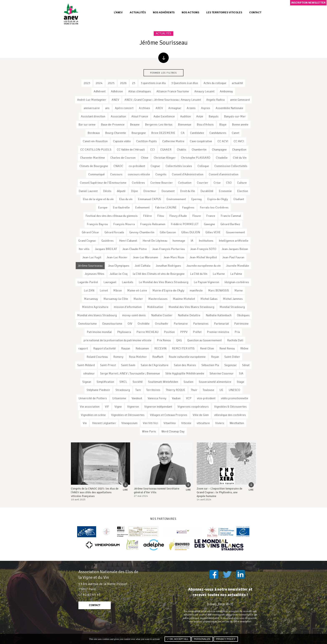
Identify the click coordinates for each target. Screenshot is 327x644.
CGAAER (166, 149)
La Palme (236, 274)
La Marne (219, 274)
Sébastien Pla (210, 365)
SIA (241, 373)
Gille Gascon (168, 232)
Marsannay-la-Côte (116, 299)
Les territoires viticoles (224, 12)
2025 (111, 83)
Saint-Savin (128, 365)
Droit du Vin (187, 191)
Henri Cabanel (128, 241)
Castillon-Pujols (147, 141)
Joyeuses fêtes (94, 274)
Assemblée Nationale (229, 108)
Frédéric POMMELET (185, 224)
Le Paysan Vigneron (206, 282)
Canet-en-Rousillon (95, 141)
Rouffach (158, 357)
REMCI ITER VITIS (183, 348)
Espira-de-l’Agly (218, 199)
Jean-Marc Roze (174, 257)
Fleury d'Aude (178, 216)
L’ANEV (118, 12)
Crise (217, 183)
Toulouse (208, 390)
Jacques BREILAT (106, 249)
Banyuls (214, 116)
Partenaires (201, 324)
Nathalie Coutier (162, 315)
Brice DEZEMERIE (163, 133)
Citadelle (222, 158)
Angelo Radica (215, 100)
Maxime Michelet (184, 299)
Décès (107, 191)
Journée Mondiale (238, 266)
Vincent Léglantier (104, 423)
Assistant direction (93, 116)
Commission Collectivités (231, 166)
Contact (255, 12)
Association (118, 116)
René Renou (227, 348)
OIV (130, 324)
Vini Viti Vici (150, 423)
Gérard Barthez (230, 224)
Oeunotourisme (112, 324)
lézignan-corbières (237, 282)
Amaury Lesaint (204, 91)
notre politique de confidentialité (201, 618)
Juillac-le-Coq (119, 274)
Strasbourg (123, 390)
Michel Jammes (233, 299)
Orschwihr (162, 324)
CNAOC (118, 166)
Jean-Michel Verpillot (203, 257)
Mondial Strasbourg (232, 307)
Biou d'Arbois (205, 124)
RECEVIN (160, 348)
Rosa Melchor (138, 357)
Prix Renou (164, 340)
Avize (200, 116)
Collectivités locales (179, 166)
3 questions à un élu (153, 83)
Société (138, 382)
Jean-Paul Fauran (233, 257)
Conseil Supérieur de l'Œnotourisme (103, 183)
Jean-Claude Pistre (135, 249)
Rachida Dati (235, 340)
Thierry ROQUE (176, 390)
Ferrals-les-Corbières (214, 207)
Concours (116, 174)
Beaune (135, 124)
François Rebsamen (153, 224)
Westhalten (237, 423)
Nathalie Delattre (189, 315)
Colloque (203, 166)
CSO (229, 183)
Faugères (188, 207)
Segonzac (231, 365)
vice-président (206, 398)
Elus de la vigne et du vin (98, 199)
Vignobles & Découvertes (230, 407)
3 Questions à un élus (185, 83)
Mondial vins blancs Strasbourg (97, 315)
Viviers (220, 423)
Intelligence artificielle (234, 241)
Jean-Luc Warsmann (145, 257)
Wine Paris (149, 431)
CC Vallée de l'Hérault (131, 149)
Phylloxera (124, 332)
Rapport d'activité (104, 348)
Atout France (140, 116)
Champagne (219, 149)
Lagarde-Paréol (88, 282)
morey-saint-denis (134, 315)
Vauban (176, 398)
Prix (237, 332)
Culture (242, 183)
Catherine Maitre (173, 141)
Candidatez (197, 133)
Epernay (197, 199)
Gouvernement (235, 232)
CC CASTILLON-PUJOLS (96, 149)
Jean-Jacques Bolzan (235, 249)
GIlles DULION (191, 232)
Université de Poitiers (93, 398)
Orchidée (144, 324)
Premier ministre (218, 332)
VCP (189, 398)
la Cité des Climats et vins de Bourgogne (159, 274)
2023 (87, 83)
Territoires (153, 390)
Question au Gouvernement (204, 340)
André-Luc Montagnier (92, 100)
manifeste (196, 290)
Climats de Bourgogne (94, 166)
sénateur (89, 373)
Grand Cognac (87, 241)
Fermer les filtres (163, 73)
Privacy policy (226, 639)
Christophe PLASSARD (196, 158)
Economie (225, 191)
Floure (197, 216)
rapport (83, 348)
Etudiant (239, 199)
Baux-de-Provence (113, 124)
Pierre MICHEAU (147, 332)
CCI (152, 149)
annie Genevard (240, 100)
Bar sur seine (87, 124)
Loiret (104, 290)
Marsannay (91, 299)
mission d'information (128, 307)
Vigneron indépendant (158, 407)
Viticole (186, 423)
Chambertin (199, 149)
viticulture (203, 423)
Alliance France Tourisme (173, 91)
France (211, 216)
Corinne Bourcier (162, 183)
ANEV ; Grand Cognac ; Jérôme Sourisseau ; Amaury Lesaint (163, 100)
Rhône (244, 348)
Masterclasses (158, 299)
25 (134, 83)
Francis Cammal (231, 216)
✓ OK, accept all (178, 639)
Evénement (142, 207)
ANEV (115, 100)
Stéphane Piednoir (98, 390)
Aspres (206, 108)
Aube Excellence (164, 116)
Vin (85, 423)
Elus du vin (126, 199)
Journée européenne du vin (204, 266)
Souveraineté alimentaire (215, 382)
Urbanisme (119, 398)
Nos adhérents (164, 12)
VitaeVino (170, 423)
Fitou (161, 216)
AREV (159, 108)
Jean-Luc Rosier (117, 257)
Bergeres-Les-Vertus (159, 124)
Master (138, 299)
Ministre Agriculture (95, 307)
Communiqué (96, 174)
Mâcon (118, 290)
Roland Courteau (97, 357)
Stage (240, 382)
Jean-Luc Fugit (92, 257)
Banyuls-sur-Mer (235, 116)
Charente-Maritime (92, 158)
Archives (145, 108)
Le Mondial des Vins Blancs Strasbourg (163, 282)
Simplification (105, 382)
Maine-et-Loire (137, 290)
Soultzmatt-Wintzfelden (163, 382)
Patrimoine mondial (99, 332)
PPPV (184, 332)
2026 (123, 83)
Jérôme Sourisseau (90, 266)
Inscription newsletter (308, 3)
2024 (99, 83)
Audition (186, 116)
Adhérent (100, 91)
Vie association (90, 407)
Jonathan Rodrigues (168, 266)
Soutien (188, 382)
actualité (237, 83)
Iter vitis (84, 249)
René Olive (207, 348)
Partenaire (181, 324)
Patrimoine (241, 324)
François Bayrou (97, 224)
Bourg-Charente (116, 133)
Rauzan (126, 348)
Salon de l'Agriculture (155, 365)
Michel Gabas (209, 299)
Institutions (206, 241)
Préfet (197, 332)
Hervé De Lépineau (155, 241)
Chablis (182, 149)
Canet (235, 133)
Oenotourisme (87, 324)
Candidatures (218, 133)
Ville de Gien (201, 415)
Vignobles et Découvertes (128, 415)
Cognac (155, 166)
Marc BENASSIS (219, 290)
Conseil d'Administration (188, 174)
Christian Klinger (165, 158)
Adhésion (117, 91)
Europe (103, 207)
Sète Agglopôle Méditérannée (185, 373)
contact (95, 605)
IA (192, 241)
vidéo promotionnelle (235, 398)
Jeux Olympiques (119, 266)
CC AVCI (239, 141)
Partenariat (221, 324)
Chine (145, 158)
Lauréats (128, 282)
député (121, 191)
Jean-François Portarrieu (169, 249)
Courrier (202, 183)
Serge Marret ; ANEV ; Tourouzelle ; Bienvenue (130, 373)
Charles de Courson (123, 158)
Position (169, 332)
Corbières (138, 183)
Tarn (138, 390)
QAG (179, 340)
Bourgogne (139, 133)
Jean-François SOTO (203, 249)
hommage (179, 241)
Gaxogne (209, 224)
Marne (239, 290)
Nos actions (190, 12)
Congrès (161, 174)
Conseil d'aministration (224, 174)
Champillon (239, 149)
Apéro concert (124, 108)
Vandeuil (137, 398)
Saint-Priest (108, 365)
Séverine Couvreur (222, 373)
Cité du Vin (240, 158)
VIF (107, 407)
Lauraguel (110, 282)
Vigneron (133, 407)
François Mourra (124, 224)
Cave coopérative (201, 141)
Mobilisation (155, 307)
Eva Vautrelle (121, 207)
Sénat (246, 365)
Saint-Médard (86, 365)
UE (221, 390)
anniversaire (92, 108)
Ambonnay (226, 91)
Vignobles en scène (93, 415)
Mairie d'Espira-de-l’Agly (168, 290)
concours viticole (139, 174)
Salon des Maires (185, 365)
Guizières (108, 241)
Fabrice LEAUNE (166, 207)
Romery (118, 357)
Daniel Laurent (88, 191)
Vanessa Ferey (157, 398)
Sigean (87, 382)
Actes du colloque (215, 83)
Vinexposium (129, 423)
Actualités (138, 12)
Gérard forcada (114, 232)
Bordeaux (94, 133)
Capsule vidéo (122, 141)
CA (183, 133)
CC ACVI (223, 141)
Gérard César (90, 232)
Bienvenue (185, 124)
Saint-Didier (232, 357)
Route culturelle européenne (187, 357)
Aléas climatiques (140, 91)
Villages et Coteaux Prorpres (169, 415)
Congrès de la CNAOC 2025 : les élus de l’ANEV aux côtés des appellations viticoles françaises (95, 492)
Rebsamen (142, 348)
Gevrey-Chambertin (142, 232)
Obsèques (243, 315)
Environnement (176, 199)
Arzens (191, 108)
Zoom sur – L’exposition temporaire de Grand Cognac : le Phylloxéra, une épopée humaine (219, 492)
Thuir (194, 390)
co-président (137, 166)
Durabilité (207, 191)
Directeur (150, 191)
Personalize (202, 639)
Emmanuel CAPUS (149, 199)
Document (168, 191)
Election (243, 191)
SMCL (123, 382)
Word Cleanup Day (173, 431)
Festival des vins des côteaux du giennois (112, 216)
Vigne (118, 407)
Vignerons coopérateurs (193, 407)
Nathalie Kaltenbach (219, 315)
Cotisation (185, 183)
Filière (147, 216)
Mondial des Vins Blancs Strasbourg (191, 307)
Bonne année (240, 124)
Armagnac (175, 108)
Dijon (134, 191)
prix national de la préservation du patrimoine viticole (118, 340)
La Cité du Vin (199, 274)
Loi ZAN (89, 290)
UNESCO (235, 390)
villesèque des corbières (230, 415)
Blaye (223, 124)
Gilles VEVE (213, 232)
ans (107, 108)
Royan (215, 357)
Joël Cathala (143, 266)
